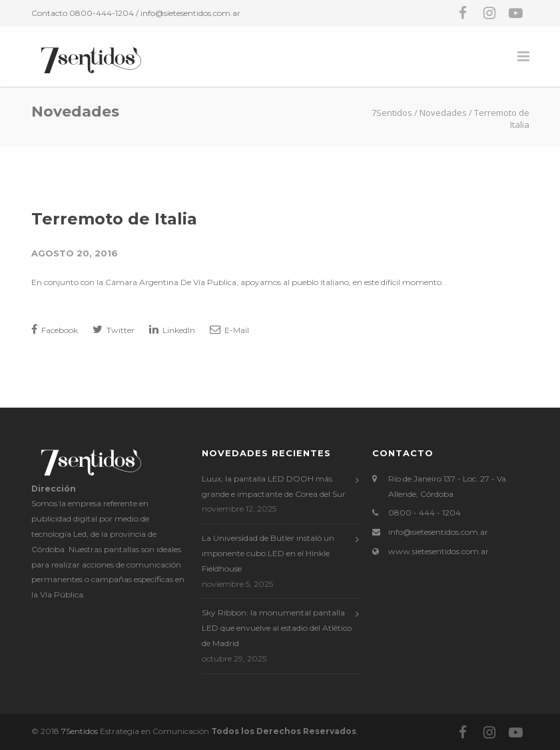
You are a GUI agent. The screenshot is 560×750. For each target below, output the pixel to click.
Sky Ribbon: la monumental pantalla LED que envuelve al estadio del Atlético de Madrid (277, 628)
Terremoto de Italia (114, 219)
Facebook (55, 329)
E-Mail (229, 329)
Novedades (443, 113)
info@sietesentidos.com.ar (190, 13)
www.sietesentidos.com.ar (438, 551)
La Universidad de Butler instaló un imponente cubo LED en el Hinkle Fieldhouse (268, 553)
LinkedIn (172, 329)
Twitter (114, 329)
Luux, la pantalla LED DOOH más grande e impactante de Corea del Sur (274, 486)
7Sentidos (80, 731)
